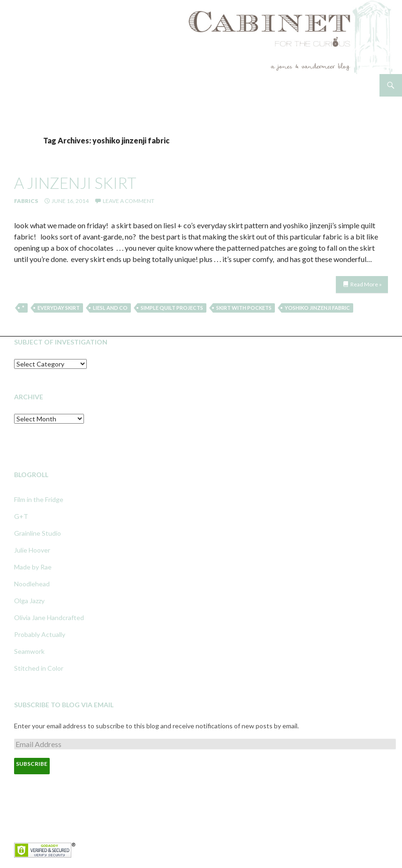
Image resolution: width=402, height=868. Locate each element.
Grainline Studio (38, 533)
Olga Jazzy (29, 601)
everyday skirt (59, 308)
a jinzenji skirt (75, 183)
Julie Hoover (32, 550)
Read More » (366, 284)
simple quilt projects (172, 308)
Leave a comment (129, 201)
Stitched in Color (39, 668)
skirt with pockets (244, 308)
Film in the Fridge (39, 499)
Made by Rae (33, 567)
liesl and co (110, 308)
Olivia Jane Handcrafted (49, 617)
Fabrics (26, 201)
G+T (21, 516)
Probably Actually (40, 634)
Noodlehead (32, 584)
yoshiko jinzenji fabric (317, 308)
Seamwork (29, 651)
